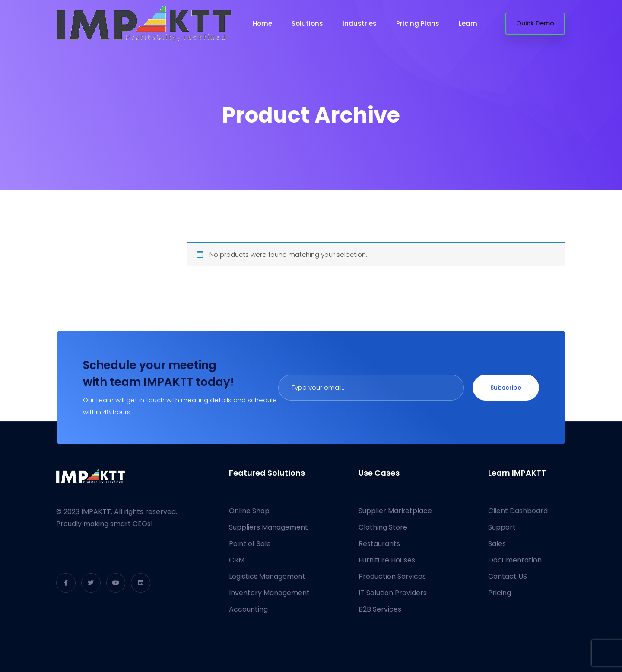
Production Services (392, 576)
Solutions (307, 24)
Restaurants (379, 544)
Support (502, 527)
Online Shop (249, 511)
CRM (237, 560)
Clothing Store (383, 527)
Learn (468, 24)
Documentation (515, 560)
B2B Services (380, 609)
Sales (497, 544)
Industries (360, 24)
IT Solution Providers (393, 593)
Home (262, 24)
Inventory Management (269, 593)
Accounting (248, 609)
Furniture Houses (387, 560)
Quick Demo (535, 23)
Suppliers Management (268, 527)
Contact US (508, 576)
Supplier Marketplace (395, 511)
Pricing (500, 593)
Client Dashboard (518, 511)
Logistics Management (267, 576)
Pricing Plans (418, 24)
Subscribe (506, 388)
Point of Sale (250, 544)
